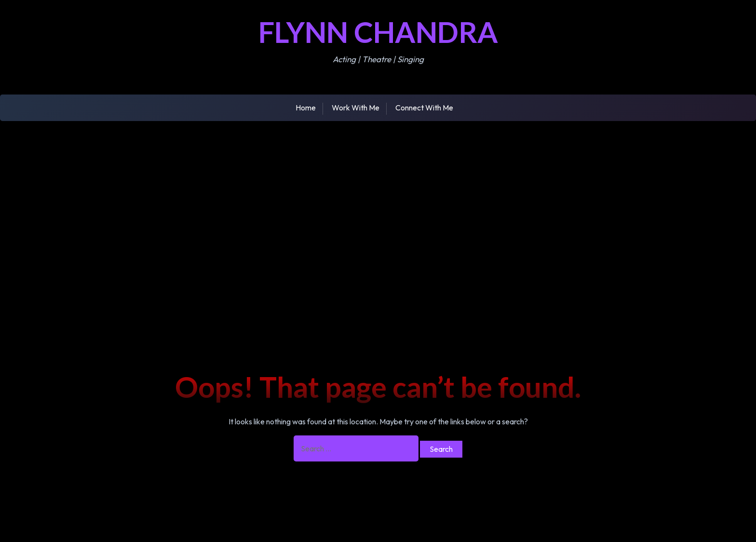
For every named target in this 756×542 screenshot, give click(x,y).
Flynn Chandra (378, 32)
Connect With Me (424, 108)
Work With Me (356, 108)
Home (306, 108)
